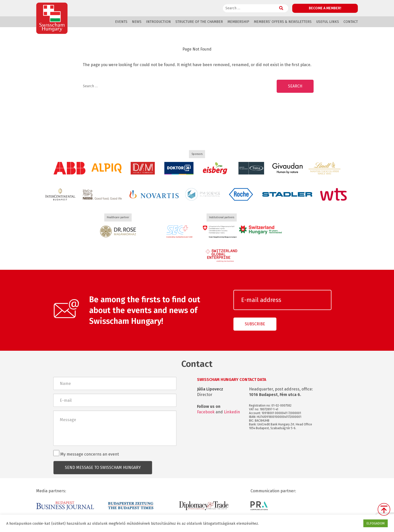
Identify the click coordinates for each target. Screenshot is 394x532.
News (137, 22)
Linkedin (232, 412)
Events (121, 22)
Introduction (158, 22)
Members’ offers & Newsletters (283, 22)
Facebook (206, 412)
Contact (351, 22)
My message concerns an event (86, 453)
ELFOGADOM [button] (376, 523)
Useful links (328, 22)
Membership (238, 22)
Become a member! (325, 8)
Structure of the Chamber (199, 22)
